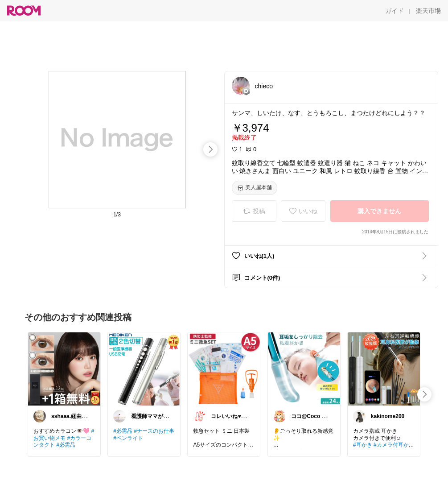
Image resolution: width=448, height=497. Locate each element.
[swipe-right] (210, 149)
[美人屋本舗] (255, 188)
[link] (64, 369)
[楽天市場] (428, 11)
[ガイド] (395, 11)
